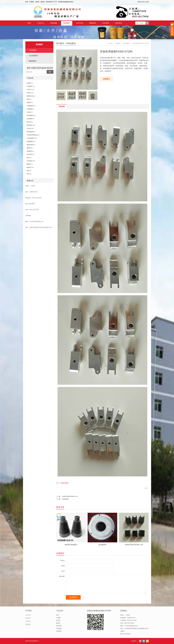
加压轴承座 (65, 499)
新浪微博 (140, 641)
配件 (28, 171)
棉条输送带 (30, 132)
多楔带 (29, 103)
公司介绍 (80, 23)
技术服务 (29, 119)
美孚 (28, 158)
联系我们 (119, 23)
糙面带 (29, 148)
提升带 (29, 122)
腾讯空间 (147, 641)
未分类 (29, 128)
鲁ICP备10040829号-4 (32, 641)
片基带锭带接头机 (32, 135)
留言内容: (62, 576)
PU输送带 (30, 86)
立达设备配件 (33, 56)
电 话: (63, 571)
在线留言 (106, 79)
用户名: (63, 561)
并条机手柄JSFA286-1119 (70, 496)
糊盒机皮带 (30, 145)
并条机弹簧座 (64, 483)
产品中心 (41, 23)
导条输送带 (30, 106)
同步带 (29, 93)
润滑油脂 (54, 23)
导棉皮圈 (29, 109)
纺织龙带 (29, 154)
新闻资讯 (93, 23)
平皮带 (29, 112)
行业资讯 (106, 23)
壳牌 (28, 99)
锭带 (28, 174)
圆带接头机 (30, 96)
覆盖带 (29, 164)
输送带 (29, 167)
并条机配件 (71, 43)
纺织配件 (67, 23)
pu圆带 (29, 83)
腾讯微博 (144, 641)
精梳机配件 (33, 61)
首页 (29, 23)
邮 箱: (63, 566)
